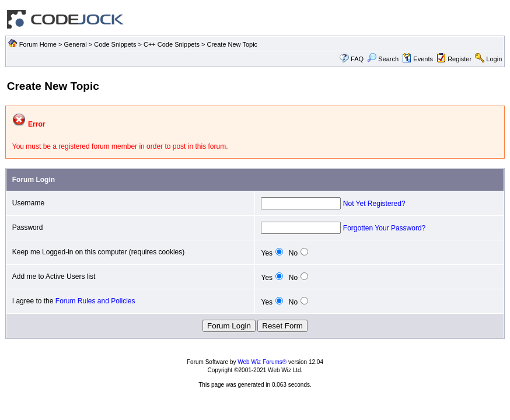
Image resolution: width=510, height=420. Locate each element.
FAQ (357, 59)
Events (418, 59)
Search (383, 59)
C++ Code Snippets (172, 44)
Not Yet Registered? (374, 204)
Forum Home (38, 44)
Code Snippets (115, 44)
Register (460, 59)
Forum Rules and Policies (95, 301)
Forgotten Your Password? (384, 228)
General (76, 44)
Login (494, 59)
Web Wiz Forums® (262, 362)
